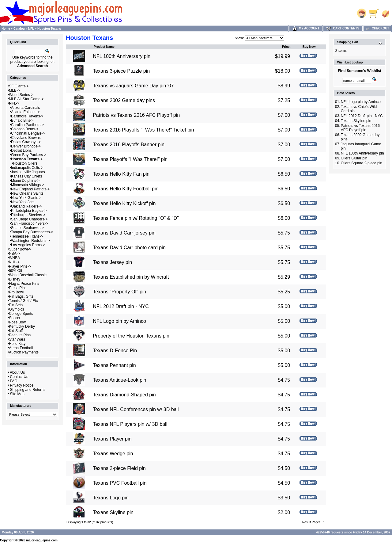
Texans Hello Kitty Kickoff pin (124, 203)
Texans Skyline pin (113, 512)
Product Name (104, 47)
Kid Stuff (16, 331)
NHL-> (14, 262)
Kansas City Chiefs (26, 176)
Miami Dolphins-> (25, 181)
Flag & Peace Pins (24, 284)
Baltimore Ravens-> (27, 116)
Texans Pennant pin (114, 365)
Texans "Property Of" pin (119, 292)
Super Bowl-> (20, 249)
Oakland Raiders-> (26, 206)
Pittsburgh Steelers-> (28, 215)
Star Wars (17, 339)
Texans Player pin (112, 439)
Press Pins (18, 288)
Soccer (15, 318)
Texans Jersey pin (112, 262)
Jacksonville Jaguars (28, 172)
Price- (286, 47)
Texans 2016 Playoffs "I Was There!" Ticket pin (143, 130)
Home (6, 29)
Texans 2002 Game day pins (124, 100)
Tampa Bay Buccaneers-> (32, 232)
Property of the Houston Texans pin (131, 336)
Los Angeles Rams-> (28, 245)
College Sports (21, 314)
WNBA (14, 258)
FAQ (14, 381)
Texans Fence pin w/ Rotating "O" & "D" (136, 218)
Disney (15, 279)
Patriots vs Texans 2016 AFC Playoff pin (136, 115)
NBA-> (14, 254)
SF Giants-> (19, 86)
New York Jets (23, 202)
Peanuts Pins (20, 335)
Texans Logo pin (111, 498)
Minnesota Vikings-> (28, 185)
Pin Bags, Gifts (21, 296)
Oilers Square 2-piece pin (362, 163)
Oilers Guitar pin (354, 158)
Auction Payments (24, 352)
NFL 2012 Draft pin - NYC (121, 306)
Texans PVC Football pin (120, 483)
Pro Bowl (16, 292)
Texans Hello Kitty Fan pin (121, 174)
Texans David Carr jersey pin (124, 233)
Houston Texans (49, 29)
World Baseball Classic (28, 275)
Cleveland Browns (26, 138)
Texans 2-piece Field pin (119, 468)
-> (14, 103)
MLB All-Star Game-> (26, 99)
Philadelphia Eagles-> (29, 211)
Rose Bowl (18, 322)
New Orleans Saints (27, 193)
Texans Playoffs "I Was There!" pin (130, 159)
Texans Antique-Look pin (119, 380)
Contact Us (19, 377)
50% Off (15, 271)
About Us (17, 372)
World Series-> (21, 95)
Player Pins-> (20, 266)
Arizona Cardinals (26, 108)
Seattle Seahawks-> (27, 228)
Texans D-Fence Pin (115, 351)
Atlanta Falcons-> (25, 112)
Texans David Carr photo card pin (129, 248)
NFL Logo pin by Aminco (119, 321)
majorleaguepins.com (42, 540)
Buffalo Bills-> (22, 120)
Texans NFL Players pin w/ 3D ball (130, 424)
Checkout (377, 28)
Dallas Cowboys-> (26, 142)
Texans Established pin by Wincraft (131, 277)
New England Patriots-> (30, 189)
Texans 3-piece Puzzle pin (121, 71)
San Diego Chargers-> (29, 219)
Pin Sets (16, 305)
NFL (31, 29)
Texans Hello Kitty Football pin (126, 189)
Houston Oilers (25, 163)
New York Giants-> (26, 198)
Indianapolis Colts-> (27, 168)
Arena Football (21, 348)
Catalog (19, 29)
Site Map (17, 394)
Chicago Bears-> (25, 129)
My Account (306, 28)
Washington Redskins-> (30, 241)
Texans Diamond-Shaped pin (124, 395)
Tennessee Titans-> (27, 236)
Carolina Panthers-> (27, 125)
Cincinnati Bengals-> (28, 133)
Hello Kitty (17, 344)
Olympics (16, 309)
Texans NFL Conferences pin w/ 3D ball (136, 409)
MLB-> (14, 90)
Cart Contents (343, 28)
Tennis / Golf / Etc (23, 301)
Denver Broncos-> (26, 146)
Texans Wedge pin (113, 454)
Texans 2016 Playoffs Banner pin (129, 145)
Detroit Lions (21, 151)
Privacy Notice (22, 385)
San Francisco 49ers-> (30, 223)
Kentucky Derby (22, 326)
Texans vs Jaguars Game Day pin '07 (133, 86)
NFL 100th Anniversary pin (122, 56)
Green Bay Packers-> (29, 155)
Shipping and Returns (28, 390)
